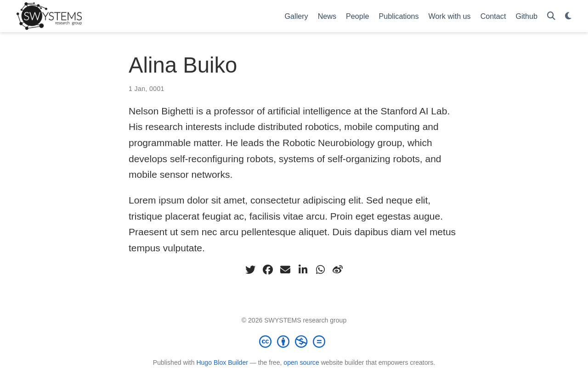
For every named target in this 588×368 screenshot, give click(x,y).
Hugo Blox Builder (222, 362)
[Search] (551, 16)
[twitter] (250, 270)
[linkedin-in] (303, 270)
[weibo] (338, 270)
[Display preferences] (568, 16)
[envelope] (285, 270)
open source (301, 362)
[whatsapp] (320, 270)
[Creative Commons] (294, 341)
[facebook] (268, 270)
